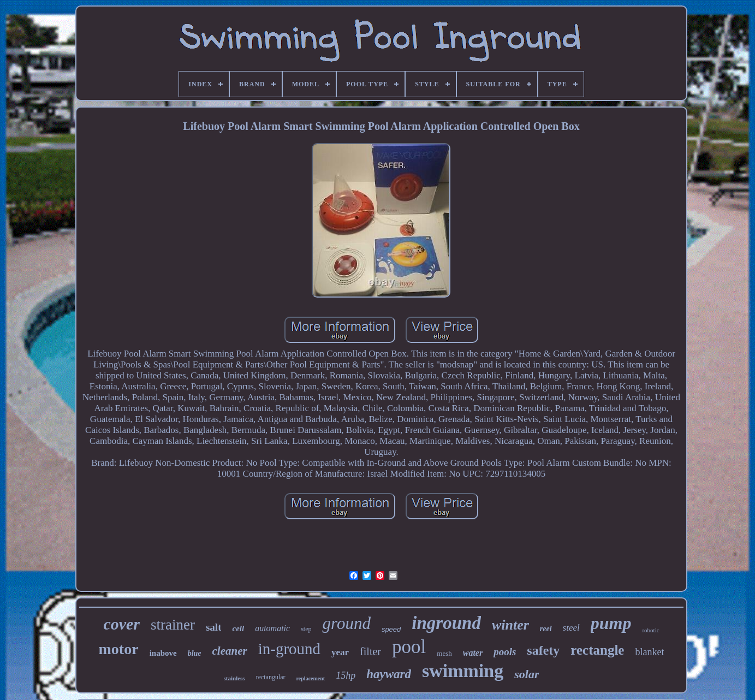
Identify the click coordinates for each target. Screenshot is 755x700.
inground (446, 623)
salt (214, 627)
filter (370, 651)
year (340, 652)
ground (346, 623)
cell (238, 628)
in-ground (289, 649)
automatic (272, 628)
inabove (163, 653)
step (306, 629)
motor (119, 649)
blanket (649, 652)
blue (195, 653)
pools (505, 652)
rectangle (597, 650)
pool (409, 647)
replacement (311, 678)
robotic (650, 630)
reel (546, 629)
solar (527, 674)
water (473, 653)
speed (391, 629)
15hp (346, 675)
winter (510, 625)
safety (543, 650)
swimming (463, 671)
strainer (173, 625)
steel (571, 628)
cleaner (230, 651)
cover (121, 624)
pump (611, 623)
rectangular (271, 677)
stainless (234, 678)
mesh (444, 653)
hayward (389, 674)
